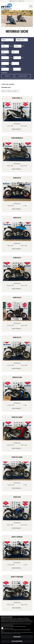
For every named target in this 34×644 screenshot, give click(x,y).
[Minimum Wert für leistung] (5, 69)
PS (22, 69)
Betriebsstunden (5, 61)
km (22, 58)
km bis (11, 58)
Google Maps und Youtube (9, 628)
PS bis (11, 69)
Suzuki (7, 76)
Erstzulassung (5, 49)
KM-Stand (4, 55)
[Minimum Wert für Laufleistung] (5, 58)
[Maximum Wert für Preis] (18, 46)
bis (10, 52)
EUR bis (11, 46)
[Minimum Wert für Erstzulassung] (5, 52)
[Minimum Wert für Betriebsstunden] (5, 63)
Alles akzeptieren (17, 641)
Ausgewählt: (4, 73)
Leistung (3, 66)
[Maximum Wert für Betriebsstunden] (15, 63)
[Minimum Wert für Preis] (5, 46)
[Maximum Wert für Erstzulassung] (15, 52)
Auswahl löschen (23, 76)
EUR (23, 46)
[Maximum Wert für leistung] (17, 69)
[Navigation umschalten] (31, 6)
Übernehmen (17, 637)
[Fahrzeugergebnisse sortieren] (10, 91)
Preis (2, 43)
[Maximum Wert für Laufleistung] (17, 58)
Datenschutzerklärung (29, 622)
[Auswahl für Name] (8, 40)
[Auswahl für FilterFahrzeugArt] (22, 40)
